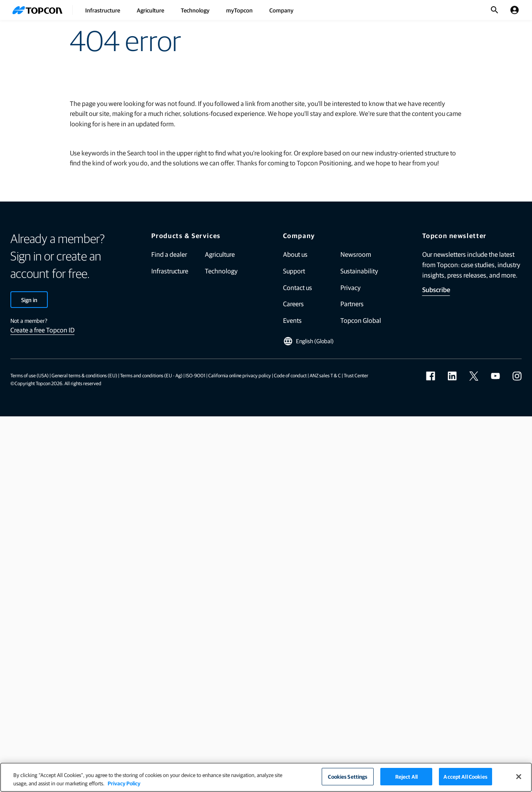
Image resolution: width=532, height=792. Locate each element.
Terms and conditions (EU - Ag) (151, 375)
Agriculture (150, 10)
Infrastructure (103, 10)
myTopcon (239, 10)
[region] (266, 777)
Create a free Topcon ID (42, 330)
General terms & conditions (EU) (84, 375)
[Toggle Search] (495, 10)
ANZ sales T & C (325, 375)
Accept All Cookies (465, 776)
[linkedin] (452, 376)
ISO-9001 (195, 375)
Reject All (406, 776)
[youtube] (495, 376)
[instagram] (517, 376)
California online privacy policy (240, 375)
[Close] (519, 777)
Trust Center (356, 375)
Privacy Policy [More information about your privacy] (124, 783)
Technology (195, 10)
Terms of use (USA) (30, 375)
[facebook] (431, 376)
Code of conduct (290, 375)
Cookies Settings (348, 776)
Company (281, 10)
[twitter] (474, 376)
